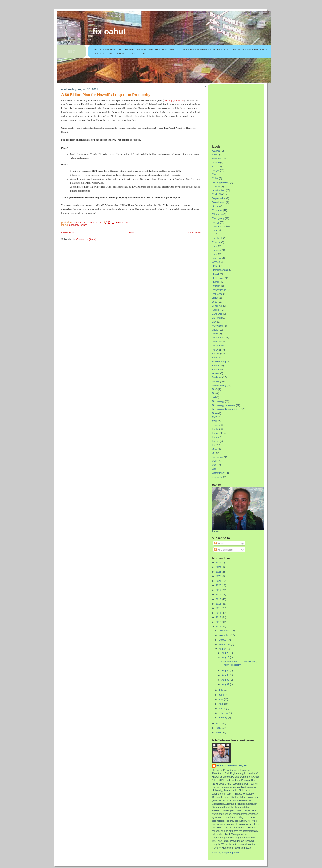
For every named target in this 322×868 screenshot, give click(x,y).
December (225, 631)
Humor (216, 282)
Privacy (216, 357)
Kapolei (216, 310)
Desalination (219, 202)
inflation (216, 286)
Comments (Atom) (87, 239)
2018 (219, 594)
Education (217, 214)
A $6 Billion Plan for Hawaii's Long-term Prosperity (106, 95)
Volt (214, 465)
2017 (219, 599)
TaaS (215, 389)
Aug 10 (226, 657)
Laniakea (217, 318)
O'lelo (215, 330)
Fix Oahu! (109, 32)
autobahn (217, 158)
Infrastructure (219, 290)
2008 (219, 733)
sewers (216, 373)
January (223, 718)
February (224, 713)
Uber (215, 449)
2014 (219, 613)
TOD (215, 421)
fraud (215, 254)
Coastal (216, 186)
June (222, 695)
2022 (219, 576)
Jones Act (217, 306)
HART (215, 266)
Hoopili (216, 274)
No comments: (123, 222)
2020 (219, 585)
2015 (219, 608)
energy (216, 222)
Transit (216, 433)
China (215, 178)
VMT (215, 461)
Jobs (215, 302)
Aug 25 (226, 653)
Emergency (218, 218)
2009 (219, 728)
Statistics (217, 377)
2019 (219, 590)
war (214, 469)
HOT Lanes (218, 278)
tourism (216, 425)
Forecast (217, 250)
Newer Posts (68, 233)
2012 (219, 622)
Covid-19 (217, 194)
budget (216, 170)
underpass (218, 457)
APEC (215, 154)
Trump (215, 437)
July (221, 690)
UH (214, 453)
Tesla (215, 413)
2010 (219, 723)
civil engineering (221, 182)
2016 (219, 604)
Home (132, 233)
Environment (219, 226)
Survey (216, 381)
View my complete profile (225, 853)
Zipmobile (217, 477)
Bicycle (216, 162)
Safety (215, 366)
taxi (214, 397)
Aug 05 (226, 680)
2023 (219, 572)
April (221, 704)
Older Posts (195, 233)
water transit (219, 473)
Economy (74, 225)
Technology (218, 401)
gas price (217, 258)
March (222, 708)
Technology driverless (224, 405)
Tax (214, 393)
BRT (214, 167)
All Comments (223, 550)
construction (218, 190)
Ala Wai (216, 151)
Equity (215, 230)
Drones (216, 206)
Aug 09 (226, 671)
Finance (216, 242)
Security (216, 370)
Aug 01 (226, 684)
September (225, 644)
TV (214, 445)
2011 (219, 626)
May (221, 699)
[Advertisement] (240, 113)
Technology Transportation (226, 409)
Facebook (217, 238)
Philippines (218, 346)
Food (215, 246)
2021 (219, 581)
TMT (214, 417)
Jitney (215, 298)
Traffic (215, 429)
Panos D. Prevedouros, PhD (232, 765)
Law (214, 322)
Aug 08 (226, 675)
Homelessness (220, 270)
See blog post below (174, 100)
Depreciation (219, 198)
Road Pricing (219, 361)
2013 (219, 617)
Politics (216, 353)
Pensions (217, 342)
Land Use (217, 314)
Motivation (217, 326)
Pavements (218, 338)
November (225, 635)
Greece (216, 262)
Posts (219, 543)
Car (214, 174)
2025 (219, 562)
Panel (215, 334)
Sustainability (219, 385)
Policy (83, 225)
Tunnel (216, 441)
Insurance (217, 294)
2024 (219, 567)
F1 (213, 234)
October (223, 640)
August (223, 649)
